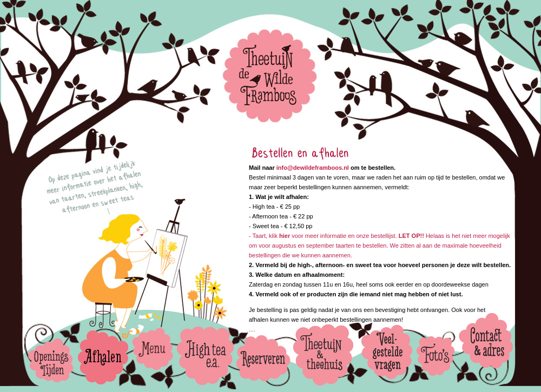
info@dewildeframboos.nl (313, 168)
